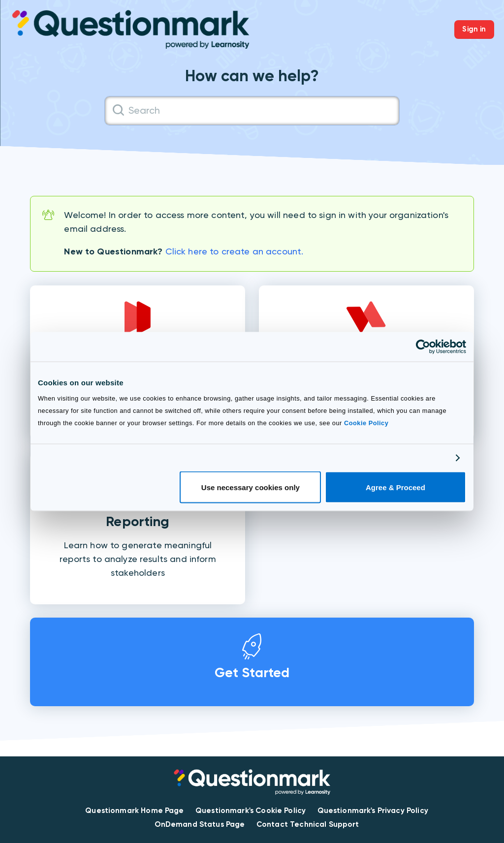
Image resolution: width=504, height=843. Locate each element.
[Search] (252, 111)
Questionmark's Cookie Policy (251, 811)
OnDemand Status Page (200, 824)
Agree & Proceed (395, 487)
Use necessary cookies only (251, 487)
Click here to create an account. (235, 251)
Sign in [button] (474, 29)
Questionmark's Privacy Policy (373, 811)
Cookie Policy (366, 423)
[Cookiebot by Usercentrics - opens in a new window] (423, 346)
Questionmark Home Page (134, 811)
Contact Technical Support (308, 824)
